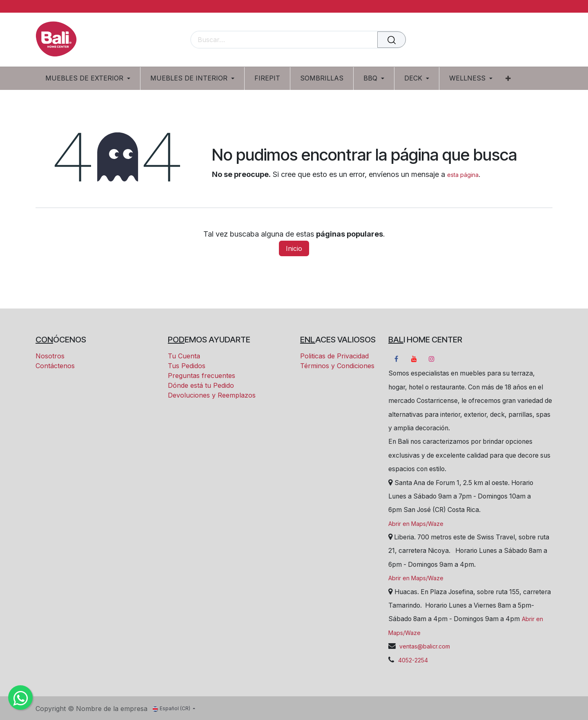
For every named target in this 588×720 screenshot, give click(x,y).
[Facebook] (396, 359)
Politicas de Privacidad (334, 356)
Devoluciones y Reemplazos (212, 395)
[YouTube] (414, 359)
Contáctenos (55, 366)
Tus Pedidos (187, 366)
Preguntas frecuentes (202, 376)
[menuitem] (91, 78)
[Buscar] (392, 40)
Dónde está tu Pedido (201, 385)
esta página (463, 175)
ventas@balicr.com (424, 646)
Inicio (294, 248)
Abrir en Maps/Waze (416, 524)
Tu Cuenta (184, 356)
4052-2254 (413, 660)
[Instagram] (432, 359)
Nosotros (50, 356)
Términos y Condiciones (337, 366)
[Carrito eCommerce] (518, 40)
